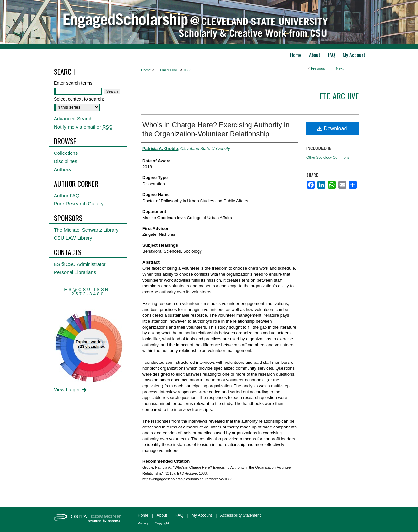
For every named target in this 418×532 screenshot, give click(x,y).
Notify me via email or (83, 127)
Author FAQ (67, 195)
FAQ (179, 515)
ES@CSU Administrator (80, 264)
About (162, 515)
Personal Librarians (75, 272)
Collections (66, 153)
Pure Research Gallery (79, 204)
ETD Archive (339, 96)
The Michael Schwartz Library (86, 230)
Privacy (143, 523)
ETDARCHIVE (167, 70)
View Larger (71, 389)
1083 (187, 70)
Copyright (162, 523)
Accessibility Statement (241, 515)
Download (332, 129)
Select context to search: (79, 99)
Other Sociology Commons (328, 157)
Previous (318, 68)
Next (340, 68)
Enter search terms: (74, 83)
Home (146, 70)
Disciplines (66, 161)
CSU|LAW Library (73, 238)
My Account (202, 515)
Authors (62, 169)
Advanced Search (73, 118)
